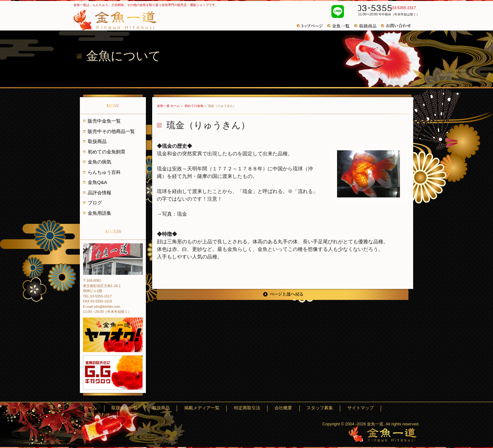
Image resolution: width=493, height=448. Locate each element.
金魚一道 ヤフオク (113, 335)
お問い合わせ (398, 26)
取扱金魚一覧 (191, 408)
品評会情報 (100, 193)
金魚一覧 (341, 26)
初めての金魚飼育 (107, 152)
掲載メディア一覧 (249, 408)
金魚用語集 (100, 213)
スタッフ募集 (338, 408)
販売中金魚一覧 (104, 121)
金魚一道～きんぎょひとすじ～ (382, 434)
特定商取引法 (284, 408)
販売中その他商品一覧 (111, 131)
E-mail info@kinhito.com (102, 307)
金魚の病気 (100, 162)
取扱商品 (368, 26)
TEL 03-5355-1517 (97, 296)
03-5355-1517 (385, 9)
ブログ (95, 203)
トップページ (312, 26)
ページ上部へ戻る (283, 294)
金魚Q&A (97, 182)
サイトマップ (369, 408)
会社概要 (311, 408)
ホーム (166, 408)
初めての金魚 (194, 106)
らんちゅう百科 (104, 172)
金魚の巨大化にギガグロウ (113, 373)
